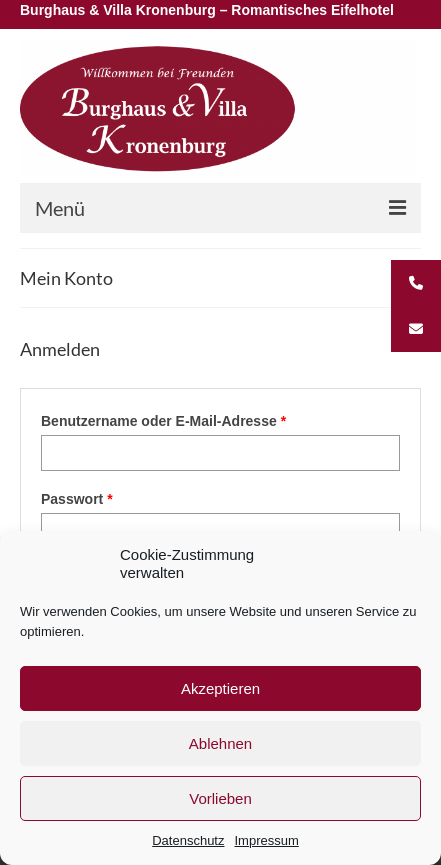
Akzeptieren (220, 688)
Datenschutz (188, 840)
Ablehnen (220, 743)
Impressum (266, 840)
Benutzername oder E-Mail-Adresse (202, 420)
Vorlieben (220, 798)
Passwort (116, 498)
